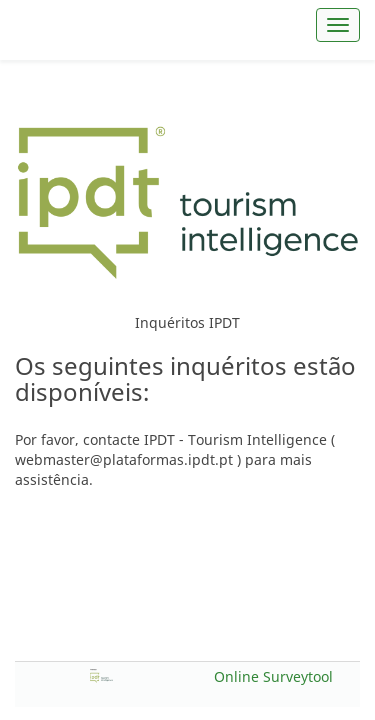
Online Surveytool (273, 676)
